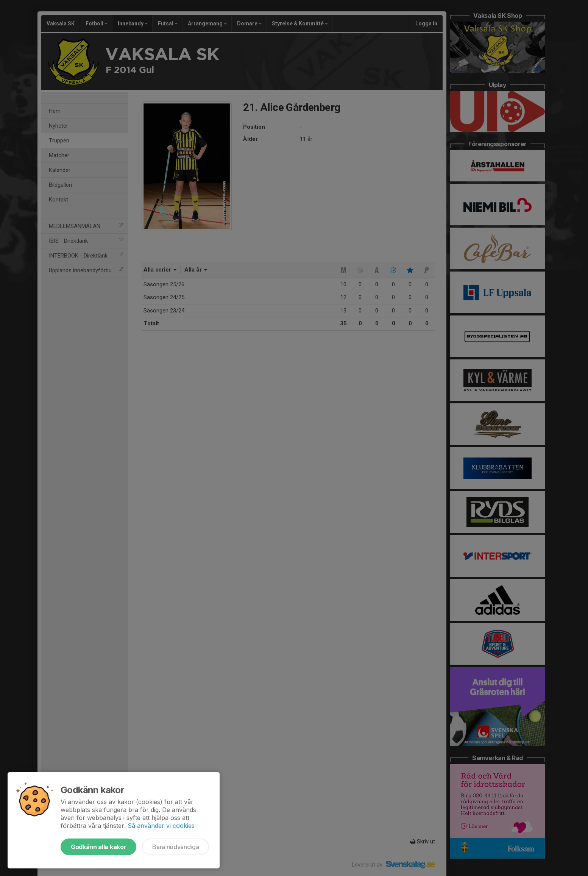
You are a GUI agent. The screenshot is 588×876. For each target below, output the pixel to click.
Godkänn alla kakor (98, 847)
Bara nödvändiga (175, 847)
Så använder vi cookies (161, 826)
